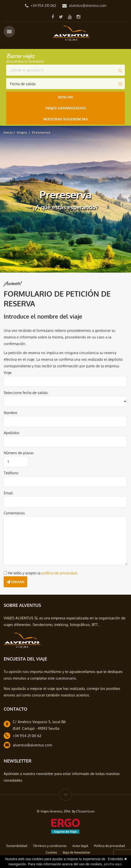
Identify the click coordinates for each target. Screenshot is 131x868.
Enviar (15, 582)
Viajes (22, 133)
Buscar (65, 97)
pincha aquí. (113, 864)
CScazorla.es (85, 811)
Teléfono (11, 473)
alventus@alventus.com (88, 6)
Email (8, 493)
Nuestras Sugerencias (66, 119)
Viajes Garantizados (66, 108)
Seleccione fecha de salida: (26, 393)
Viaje (8, 373)
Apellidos (12, 433)
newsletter (45, 774)
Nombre (10, 413)
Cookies (51, 852)
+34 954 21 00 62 (27, 736)
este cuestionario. (62, 678)
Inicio (8, 133)
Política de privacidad (109, 846)
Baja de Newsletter (77, 852)
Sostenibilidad (17, 846)
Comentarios (14, 513)
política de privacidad (59, 573)
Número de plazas (19, 453)
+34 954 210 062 (43, 6)
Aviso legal (80, 846)
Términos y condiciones (50, 846)
